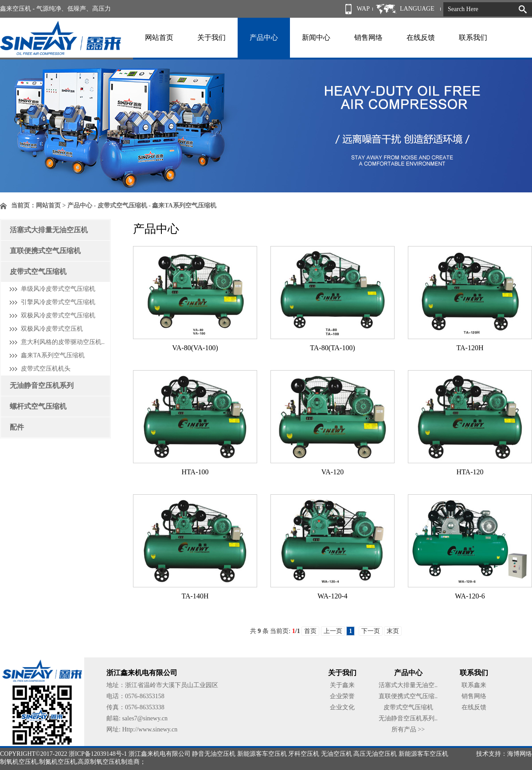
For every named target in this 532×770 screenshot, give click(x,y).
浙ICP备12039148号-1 (98, 754)
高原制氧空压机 (99, 762)
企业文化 (342, 707)
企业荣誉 (342, 696)
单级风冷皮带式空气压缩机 (58, 289)
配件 (17, 427)
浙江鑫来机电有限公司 (160, 754)
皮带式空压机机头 (46, 369)
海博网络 (520, 754)
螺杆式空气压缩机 (38, 406)
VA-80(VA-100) (195, 348)
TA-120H (470, 348)
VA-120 (332, 472)
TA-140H (195, 596)
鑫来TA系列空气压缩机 (53, 355)
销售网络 (368, 37)
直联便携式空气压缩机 (45, 251)
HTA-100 (195, 472)
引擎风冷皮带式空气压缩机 (58, 302)
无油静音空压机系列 (42, 385)
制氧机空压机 (19, 762)
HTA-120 (470, 472)
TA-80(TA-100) (332, 348)
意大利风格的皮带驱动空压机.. (63, 342)
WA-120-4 (332, 596)
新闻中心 (316, 37)
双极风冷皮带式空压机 (52, 329)
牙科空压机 (304, 754)
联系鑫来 (474, 685)
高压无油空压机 (375, 754)
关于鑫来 (342, 685)
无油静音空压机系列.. (408, 718)
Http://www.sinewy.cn (150, 729)
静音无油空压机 (214, 754)
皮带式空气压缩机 (38, 272)
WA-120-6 (470, 596)
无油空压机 (336, 754)
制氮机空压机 (58, 762)
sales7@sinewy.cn (145, 718)
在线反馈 (421, 37)
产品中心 (264, 37)
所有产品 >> (408, 729)
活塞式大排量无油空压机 (49, 230)
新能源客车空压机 (262, 754)
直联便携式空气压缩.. (408, 696)
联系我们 (473, 37)
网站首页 (159, 37)
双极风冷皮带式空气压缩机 (58, 315)
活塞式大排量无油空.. (408, 685)
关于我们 (211, 37)
